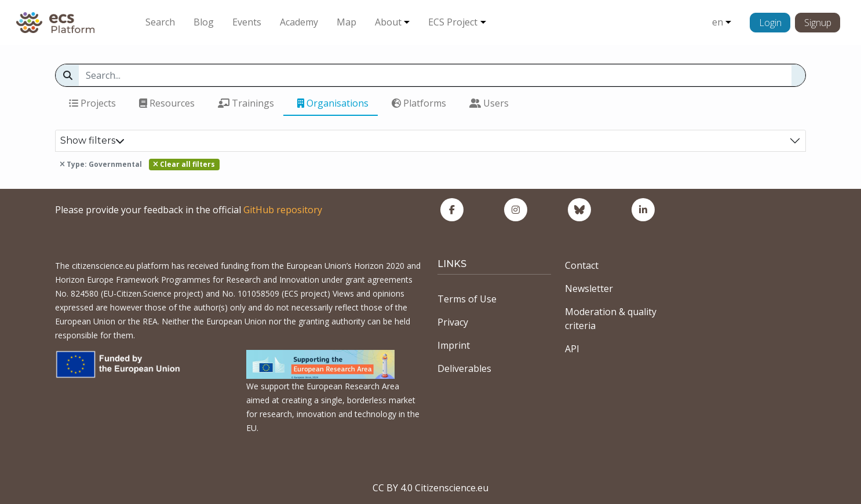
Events (247, 22)
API (572, 349)
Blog (204, 22)
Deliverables (464, 368)
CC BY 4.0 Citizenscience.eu (430, 488)
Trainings (246, 103)
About (388, 22)
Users (489, 103)
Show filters (92, 140)
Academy (299, 22)
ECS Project (453, 22)
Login (770, 23)
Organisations (333, 103)
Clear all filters (184, 164)
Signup (818, 23)
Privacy (453, 322)
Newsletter (589, 288)
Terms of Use (467, 299)
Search (160, 22)
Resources (167, 103)
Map (346, 22)
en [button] (718, 22)
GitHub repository (283, 210)
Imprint (454, 345)
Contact (582, 265)
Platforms (419, 103)
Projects (92, 103)
